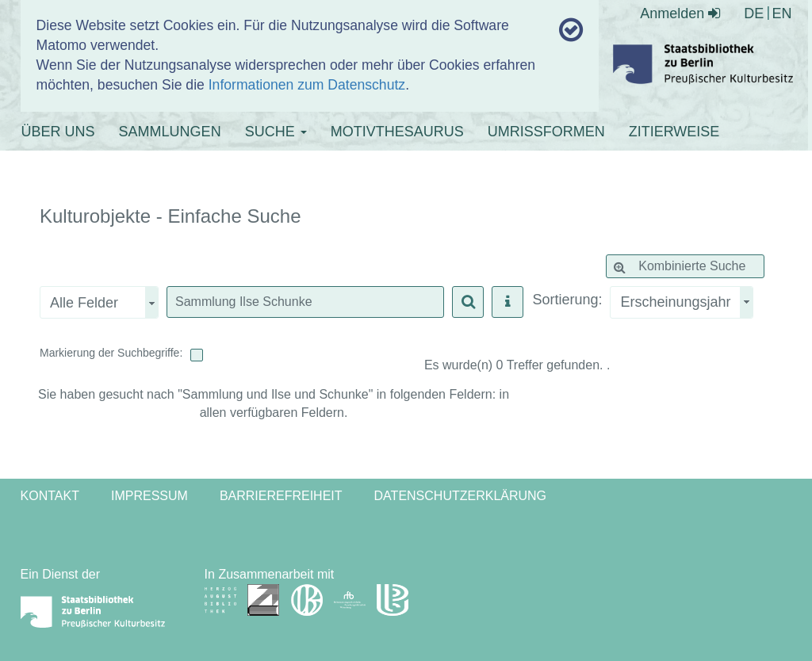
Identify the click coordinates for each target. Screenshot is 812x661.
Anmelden (680, 13)
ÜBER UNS (58, 132)
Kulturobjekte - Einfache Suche (170, 216)
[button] (468, 302)
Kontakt (50, 496)
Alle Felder (84, 303)
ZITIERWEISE (674, 132)
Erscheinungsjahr (675, 302)
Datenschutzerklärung (461, 496)
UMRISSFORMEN (546, 132)
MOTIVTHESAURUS (397, 132)
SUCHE (276, 132)
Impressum (149, 496)
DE (754, 13)
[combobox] (681, 302)
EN (781, 13)
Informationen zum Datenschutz (307, 85)
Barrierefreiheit (281, 496)
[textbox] (305, 302)
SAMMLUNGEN (170, 132)
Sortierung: (567, 300)
